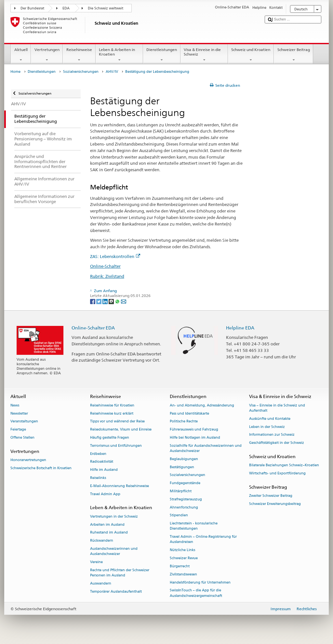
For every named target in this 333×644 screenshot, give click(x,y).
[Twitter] (99, 301)
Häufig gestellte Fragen (110, 438)
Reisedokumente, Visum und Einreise (121, 430)
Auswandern (101, 583)
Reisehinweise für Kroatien (112, 405)
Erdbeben (98, 454)
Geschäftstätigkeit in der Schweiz (277, 443)
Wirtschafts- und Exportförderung (277, 473)
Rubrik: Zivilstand (107, 276)
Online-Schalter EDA (93, 328)
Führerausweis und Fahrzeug (194, 430)
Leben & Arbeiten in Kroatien (119, 55)
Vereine (96, 562)
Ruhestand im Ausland (109, 533)
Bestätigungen (182, 467)
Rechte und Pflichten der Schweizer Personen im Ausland (120, 573)
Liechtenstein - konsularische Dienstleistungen (194, 526)
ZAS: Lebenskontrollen (115, 256)
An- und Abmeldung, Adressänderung (202, 405)
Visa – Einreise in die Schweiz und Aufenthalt (277, 408)
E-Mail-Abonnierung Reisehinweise (120, 486)
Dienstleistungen (162, 55)
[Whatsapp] (118, 301)
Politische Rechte (184, 422)
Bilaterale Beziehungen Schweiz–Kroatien (284, 465)
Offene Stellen (22, 438)
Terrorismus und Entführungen (116, 446)
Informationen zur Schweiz (272, 435)
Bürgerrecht (180, 566)
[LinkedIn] (106, 301)
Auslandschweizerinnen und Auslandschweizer (114, 551)
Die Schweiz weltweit (106, 8)
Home (15, 72)
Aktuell (21, 55)
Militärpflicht (181, 491)
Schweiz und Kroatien (251, 55)
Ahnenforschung (184, 507)
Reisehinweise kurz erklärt (112, 413)
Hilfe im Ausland (104, 470)
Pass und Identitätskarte (189, 413)
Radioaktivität (102, 462)
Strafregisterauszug (186, 499)
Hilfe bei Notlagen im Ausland (195, 438)
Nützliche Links (182, 550)
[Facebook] (93, 301)
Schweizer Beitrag (293, 55)
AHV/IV (112, 72)
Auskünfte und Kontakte (270, 419)
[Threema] (112, 301)
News (15, 405)
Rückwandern (102, 541)
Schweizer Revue (184, 558)
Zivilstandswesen (183, 574)
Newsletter (19, 413)
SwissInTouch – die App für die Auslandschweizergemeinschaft (196, 593)
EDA (66, 8)
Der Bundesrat (32, 8)
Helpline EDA (240, 328)
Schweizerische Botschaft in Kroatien (41, 468)
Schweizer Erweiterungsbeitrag (275, 504)
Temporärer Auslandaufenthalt (116, 592)
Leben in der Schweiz (267, 427)
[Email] (124, 301)
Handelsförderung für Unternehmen (200, 582)
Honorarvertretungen (28, 460)
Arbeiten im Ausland (107, 525)
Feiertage (18, 430)
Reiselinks (98, 478)
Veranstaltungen (24, 422)
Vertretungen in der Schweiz (114, 516)
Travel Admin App (105, 494)
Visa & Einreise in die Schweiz (204, 55)
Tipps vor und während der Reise (117, 422)
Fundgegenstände (185, 483)
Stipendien (179, 515)
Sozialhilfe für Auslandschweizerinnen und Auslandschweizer (206, 448)
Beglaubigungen (184, 459)
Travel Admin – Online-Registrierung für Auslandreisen (203, 540)
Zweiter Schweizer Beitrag (271, 496)
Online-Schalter (105, 266)
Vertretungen (47, 55)
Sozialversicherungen (81, 72)
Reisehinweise (79, 55)
